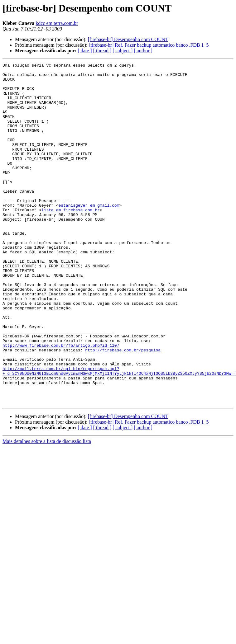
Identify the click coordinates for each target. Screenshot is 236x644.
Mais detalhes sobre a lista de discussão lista (47, 509)
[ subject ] (123, 51)
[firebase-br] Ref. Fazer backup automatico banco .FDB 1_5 (149, 45)
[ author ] (143, 51)
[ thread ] (102, 51)
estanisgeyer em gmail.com (89, 234)
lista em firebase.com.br (71, 240)
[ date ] (85, 51)
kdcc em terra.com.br (57, 23)
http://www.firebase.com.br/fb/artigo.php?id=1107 (61, 402)
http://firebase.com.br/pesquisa (123, 408)
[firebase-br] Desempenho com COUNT (128, 39)
